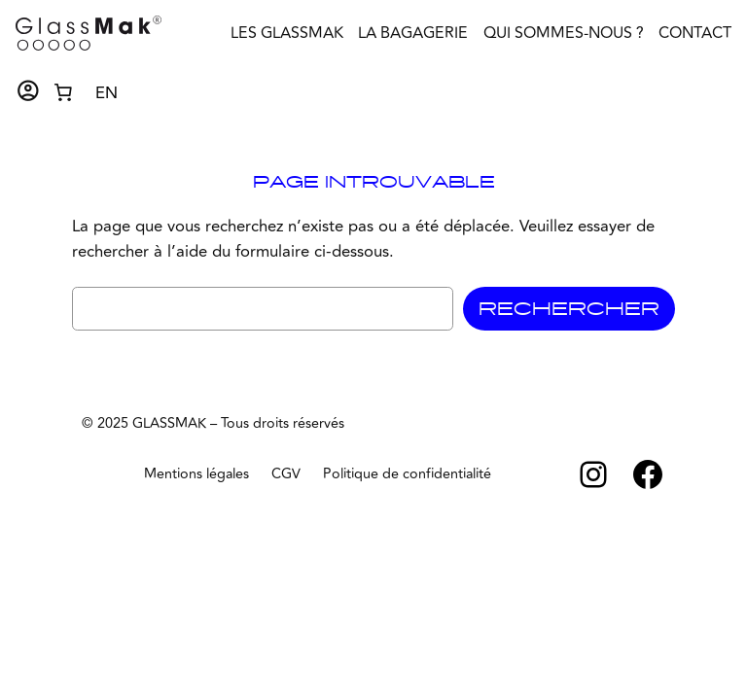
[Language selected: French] (107, 92)
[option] (107, 94)
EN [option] (107, 93)
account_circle (28, 91)
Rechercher (569, 309)
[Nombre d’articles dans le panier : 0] (63, 91)
